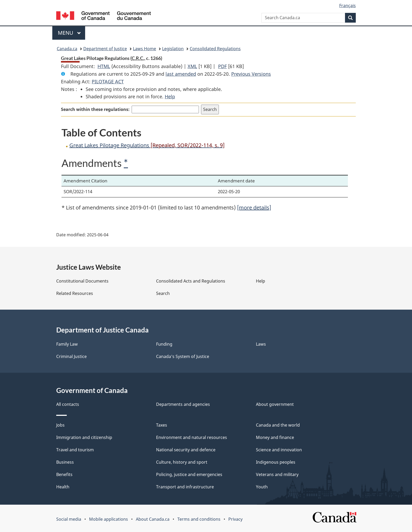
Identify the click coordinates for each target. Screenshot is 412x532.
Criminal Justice (71, 356)
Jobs (60, 425)
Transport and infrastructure (185, 487)
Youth (262, 487)
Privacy (235, 519)
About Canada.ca (153, 519)
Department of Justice (105, 49)
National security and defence (186, 450)
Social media (69, 519)
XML (192, 66)
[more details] (254, 208)
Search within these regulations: (95, 109)
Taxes (162, 425)
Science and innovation (279, 450)
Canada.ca (67, 49)
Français (347, 6)
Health (63, 487)
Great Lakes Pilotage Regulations (147, 145)
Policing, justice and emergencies (189, 474)
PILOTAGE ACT (108, 81)
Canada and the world (278, 425)
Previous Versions (251, 74)
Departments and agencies (183, 404)
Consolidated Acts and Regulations (191, 281)
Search (163, 293)
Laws (261, 344)
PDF (222, 66)
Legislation (173, 49)
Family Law (67, 344)
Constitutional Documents (82, 281)
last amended (181, 74)
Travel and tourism (75, 450)
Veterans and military (277, 474)
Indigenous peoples (276, 462)
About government (275, 404)
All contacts (68, 404)
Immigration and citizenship (84, 437)
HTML (104, 66)
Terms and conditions (199, 519)
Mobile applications (109, 519)
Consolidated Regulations (215, 49)
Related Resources (75, 293)
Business (65, 462)
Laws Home (145, 49)
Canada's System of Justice (183, 356)
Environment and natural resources (192, 437)
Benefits (64, 474)
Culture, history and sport (182, 462)
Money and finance (275, 437)
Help (170, 96)
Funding (164, 344)
